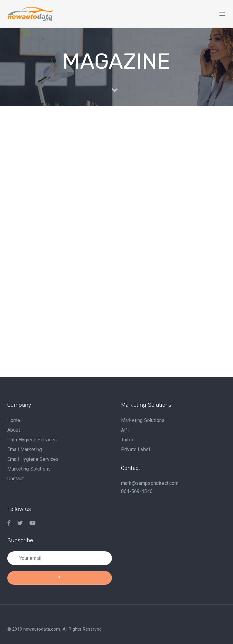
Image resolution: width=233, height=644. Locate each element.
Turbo (127, 440)
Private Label (135, 449)
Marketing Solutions (29, 469)
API (125, 430)
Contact (15, 479)
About (14, 430)
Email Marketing (25, 449)
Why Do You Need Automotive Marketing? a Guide (116, 237)
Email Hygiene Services (33, 459)
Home (14, 420)
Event (24, 318)
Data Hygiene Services (32, 440)
